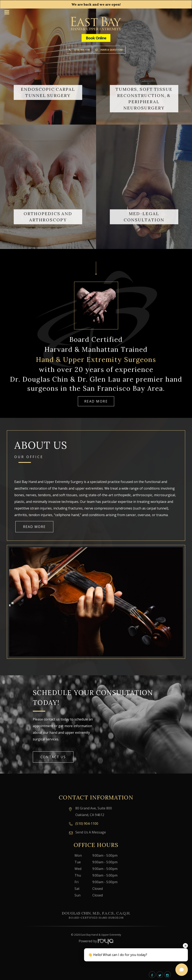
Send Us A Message (91, 832)
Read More (96, 401)
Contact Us (53, 757)
